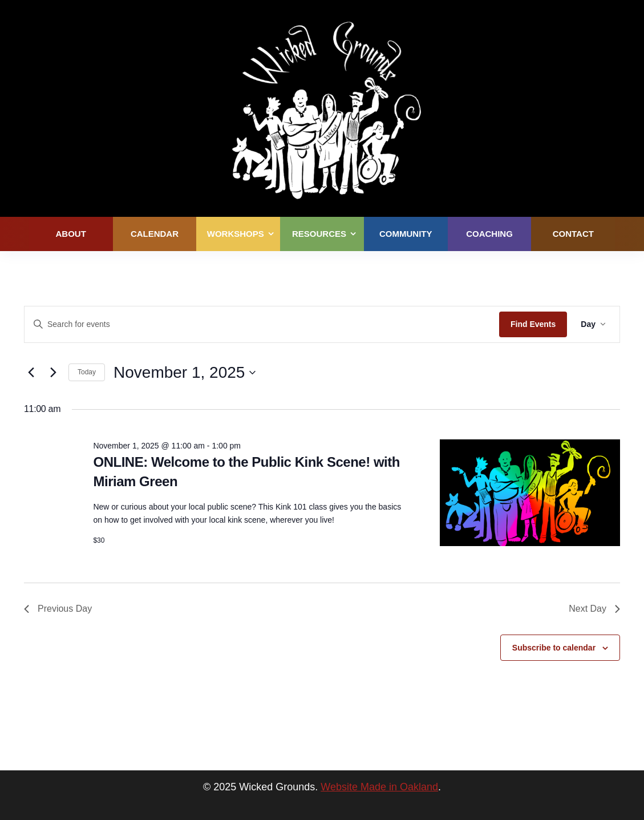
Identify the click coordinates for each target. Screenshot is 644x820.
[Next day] (53, 373)
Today (87, 372)
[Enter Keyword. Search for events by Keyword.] (262, 324)
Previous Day (58, 609)
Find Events (533, 324)
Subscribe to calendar (554, 648)
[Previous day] (31, 373)
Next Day (594, 609)
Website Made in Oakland (379, 787)
